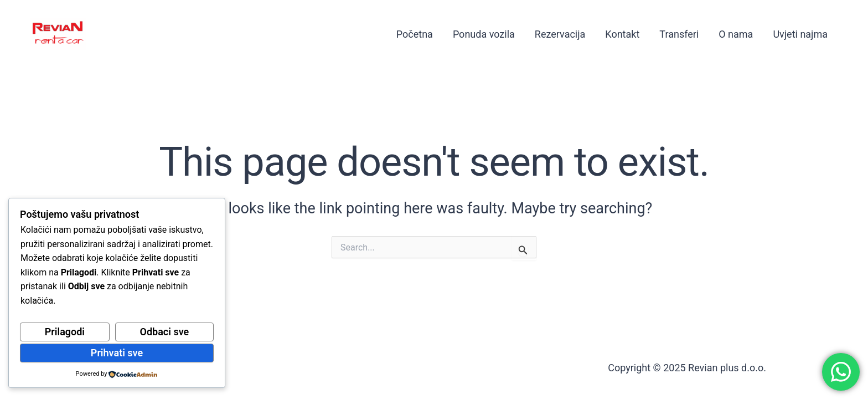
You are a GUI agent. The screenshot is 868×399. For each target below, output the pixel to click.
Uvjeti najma (800, 34)
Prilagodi (65, 332)
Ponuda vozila (484, 34)
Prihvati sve (117, 353)
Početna (415, 34)
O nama (736, 34)
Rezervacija (560, 34)
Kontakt (622, 34)
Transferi (679, 34)
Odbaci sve (165, 332)
